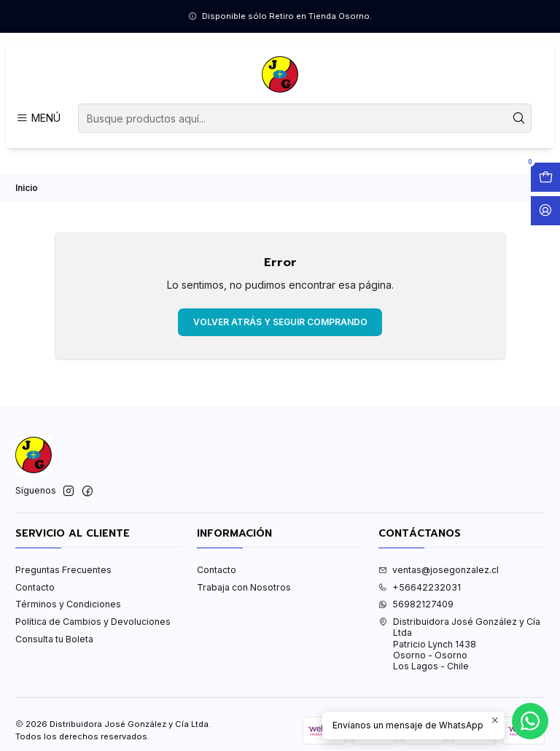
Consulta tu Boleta (54, 639)
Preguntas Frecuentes (63, 570)
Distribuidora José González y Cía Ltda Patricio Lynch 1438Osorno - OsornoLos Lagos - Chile (459, 644)
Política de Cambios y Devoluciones (93, 622)
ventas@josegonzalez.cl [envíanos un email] (439, 570)
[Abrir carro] (545, 177)
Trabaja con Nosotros (244, 587)
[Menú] (38, 118)
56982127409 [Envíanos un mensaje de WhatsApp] (416, 604)
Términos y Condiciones (68, 604)
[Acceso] (545, 211)
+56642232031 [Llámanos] (420, 587)
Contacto (35, 587)
